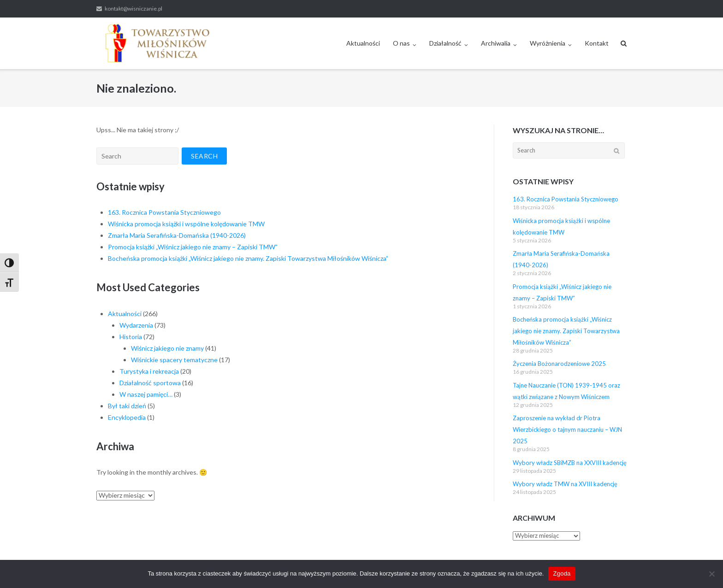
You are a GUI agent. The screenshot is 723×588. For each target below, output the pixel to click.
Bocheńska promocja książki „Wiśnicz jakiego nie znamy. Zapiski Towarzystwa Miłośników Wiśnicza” (248, 258)
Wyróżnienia (548, 43)
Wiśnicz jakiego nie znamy (167, 348)
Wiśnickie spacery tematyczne (174, 360)
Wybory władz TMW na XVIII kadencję (565, 484)
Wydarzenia (136, 325)
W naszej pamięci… (146, 394)
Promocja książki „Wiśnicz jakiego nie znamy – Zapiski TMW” (193, 247)
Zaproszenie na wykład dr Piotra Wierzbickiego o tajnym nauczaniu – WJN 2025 (567, 429)
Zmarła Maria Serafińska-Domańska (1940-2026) (177, 235)
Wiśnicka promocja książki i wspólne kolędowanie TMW (186, 224)
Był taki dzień (127, 406)
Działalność (445, 43)
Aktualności (363, 43)
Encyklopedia (127, 417)
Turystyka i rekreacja (149, 371)
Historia (131, 337)
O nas (401, 43)
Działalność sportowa (150, 383)
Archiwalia (496, 43)
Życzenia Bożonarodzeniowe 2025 (559, 364)
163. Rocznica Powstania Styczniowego (164, 212)
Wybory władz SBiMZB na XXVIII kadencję (570, 463)
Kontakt (597, 43)
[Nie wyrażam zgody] (711, 574)
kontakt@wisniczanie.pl (133, 9)
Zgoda (562, 573)
